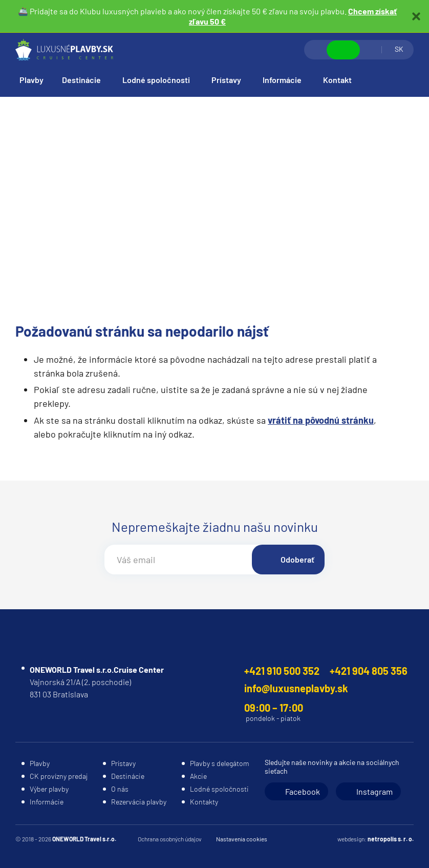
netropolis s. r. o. (391, 839)
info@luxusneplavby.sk (296, 688)
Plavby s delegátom (220, 763)
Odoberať (297, 559)
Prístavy (226, 80)
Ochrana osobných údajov (170, 839)
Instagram (374, 791)
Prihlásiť (371, 50)
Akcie (198, 776)
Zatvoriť (416, 16)
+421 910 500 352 (282, 671)
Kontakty (204, 802)
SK (399, 49)
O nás (120, 789)
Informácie (282, 80)
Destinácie (81, 80)
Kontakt (337, 80)
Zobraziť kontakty (343, 50)
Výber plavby (49, 789)
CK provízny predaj (59, 776)
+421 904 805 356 (369, 671)
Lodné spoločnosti (156, 80)
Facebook (303, 791)
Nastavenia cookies (242, 839)
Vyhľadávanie (316, 50)
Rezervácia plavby (139, 802)
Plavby (31, 80)
